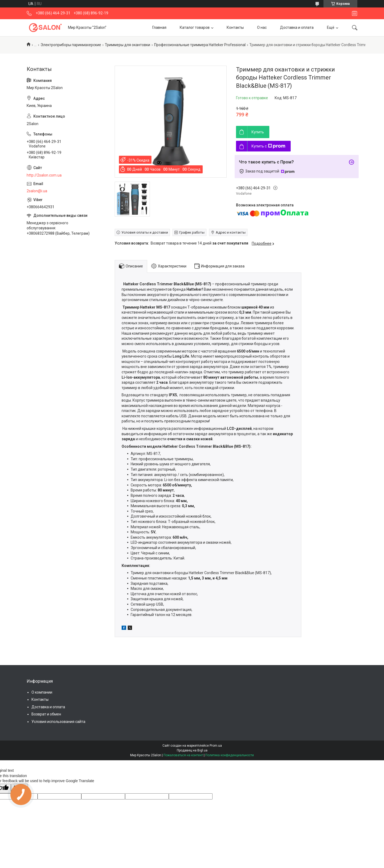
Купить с (268, 146)
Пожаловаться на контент (183, 755)
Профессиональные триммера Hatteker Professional (200, 45)
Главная (159, 27)
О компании (42, 692)
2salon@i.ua (37, 191)
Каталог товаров (195, 27)
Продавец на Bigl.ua (192, 750)
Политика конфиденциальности (230, 755)
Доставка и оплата (297, 27)
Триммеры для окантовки (127, 45)
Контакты (235, 27)
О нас (262, 27)
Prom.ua (216, 746)
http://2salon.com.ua (44, 175)
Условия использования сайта (58, 722)
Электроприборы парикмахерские (71, 45)
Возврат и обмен (46, 714)
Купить (258, 132)
